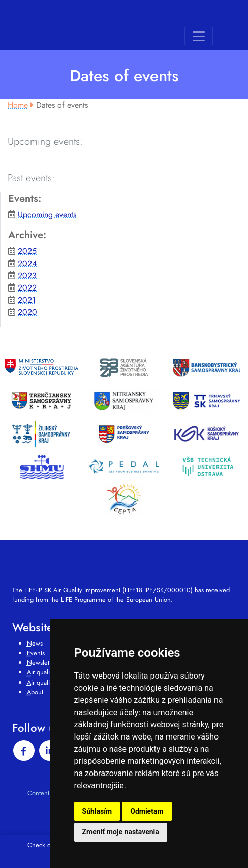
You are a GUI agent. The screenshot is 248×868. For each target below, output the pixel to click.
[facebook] (24, 751)
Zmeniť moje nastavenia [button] (121, 832)
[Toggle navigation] (199, 36)
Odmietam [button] (147, 811)
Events (36, 653)
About (35, 692)
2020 (27, 312)
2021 (27, 300)
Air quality (41, 672)
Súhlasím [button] (97, 811)
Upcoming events (47, 215)
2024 (27, 263)
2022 (27, 288)
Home (18, 105)
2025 (27, 251)
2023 (27, 276)
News (35, 643)
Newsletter (42, 663)
